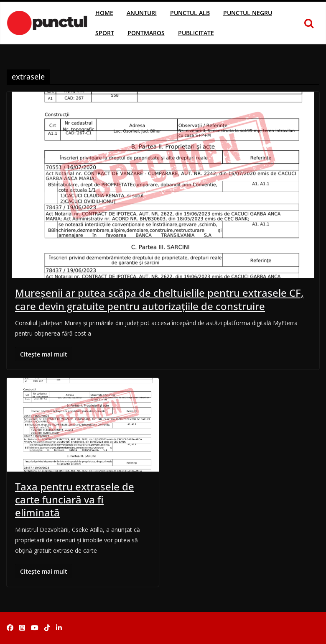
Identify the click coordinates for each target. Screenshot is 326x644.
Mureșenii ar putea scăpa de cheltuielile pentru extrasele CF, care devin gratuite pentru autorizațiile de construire (159, 299)
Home (104, 13)
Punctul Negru (248, 13)
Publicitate (196, 33)
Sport (105, 33)
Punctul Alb (190, 13)
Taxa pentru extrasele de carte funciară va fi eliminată (75, 499)
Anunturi (142, 13)
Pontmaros (146, 33)
